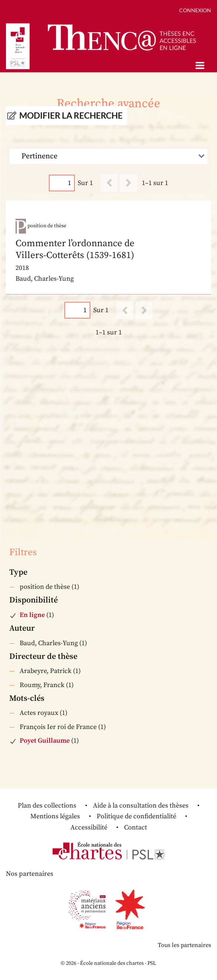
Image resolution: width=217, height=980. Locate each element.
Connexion (195, 10)
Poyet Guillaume (45, 741)
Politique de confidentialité (136, 816)
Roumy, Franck (42, 685)
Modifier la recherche (71, 116)
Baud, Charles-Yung (49, 643)
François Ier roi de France (58, 727)
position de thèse (45, 587)
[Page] (62, 183)
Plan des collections (47, 806)
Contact (136, 827)
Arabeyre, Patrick (46, 671)
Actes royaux (39, 713)
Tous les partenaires (184, 945)
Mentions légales (55, 816)
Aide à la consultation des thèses (141, 806)
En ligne (32, 615)
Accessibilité (89, 827)
